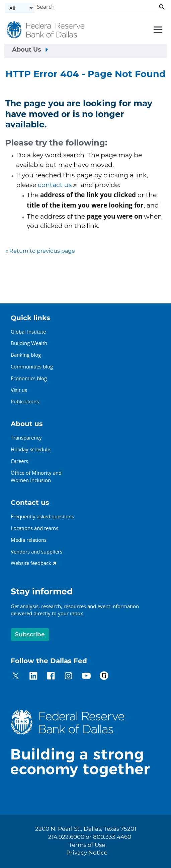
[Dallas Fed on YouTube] (86, 677)
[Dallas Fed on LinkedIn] (33, 677)
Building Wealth (29, 343)
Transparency (26, 438)
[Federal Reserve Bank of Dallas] (46, 30)
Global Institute (28, 332)
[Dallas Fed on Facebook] (51, 677)
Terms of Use (87, 845)
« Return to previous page (40, 251)
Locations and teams (34, 528)
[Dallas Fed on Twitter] (16, 677)
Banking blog (26, 355)
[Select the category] (20, 8)
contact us (55, 185)
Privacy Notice (87, 853)
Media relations (29, 540)
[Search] (95, 8)
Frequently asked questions (42, 516)
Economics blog (29, 378)
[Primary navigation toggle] (157, 29)
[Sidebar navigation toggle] (85, 51)
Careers (19, 461)
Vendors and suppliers (36, 552)
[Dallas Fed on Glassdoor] (104, 677)
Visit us (19, 390)
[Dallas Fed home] (85, 743)
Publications (25, 401)
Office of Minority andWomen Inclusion (36, 477)
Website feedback (31, 563)
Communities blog (32, 366)
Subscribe (30, 634)
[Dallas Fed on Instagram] (68, 677)
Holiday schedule (30, 449)
